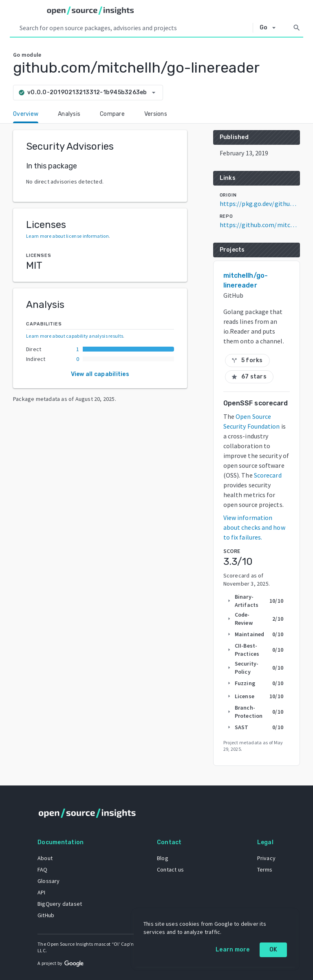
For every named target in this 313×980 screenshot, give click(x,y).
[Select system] (270, 28)
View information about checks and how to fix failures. (254, 527)
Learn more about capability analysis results (75, 336)
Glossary (49, 881)
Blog (163, 858)
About (45, 858)
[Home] (90, 11)
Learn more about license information (67, 236)
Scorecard (268, 475)
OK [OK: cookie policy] (273, 950)
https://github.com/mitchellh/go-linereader (260, 225)
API (42, 892)
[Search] (297, 28)
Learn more (233, 950)
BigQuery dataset (60, 904)
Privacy (266, 858)
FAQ (43, 869)
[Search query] (134, 28)
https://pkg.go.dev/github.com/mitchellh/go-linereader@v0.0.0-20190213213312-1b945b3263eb (260, 204)
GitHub (46, 915)
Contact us (170, 869)
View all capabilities (100, 374)
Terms (265, 869)
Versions (156, 114)
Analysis (69, 114)
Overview (26, 114)
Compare (112, 114)
